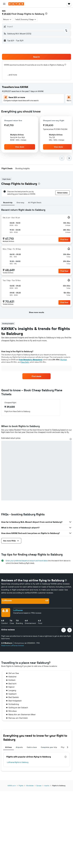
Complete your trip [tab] (49, 747)
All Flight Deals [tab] (35, 203)
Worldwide (30, 786)
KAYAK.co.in (12, 786)
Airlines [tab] (9, 747)
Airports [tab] (19, 747)
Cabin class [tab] (32, 747)
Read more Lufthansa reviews (13, 645)
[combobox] (7, 19)
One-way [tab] (20, 203)
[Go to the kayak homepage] (16, 4)
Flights (21, 786)
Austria (47, 786)
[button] (4, 4)
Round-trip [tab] (8, 203)
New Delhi (25, 362)
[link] (36, 376)
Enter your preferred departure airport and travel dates (27, 561)
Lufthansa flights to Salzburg (18, 762)
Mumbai (63, 360)
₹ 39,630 (6, 14)
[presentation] (46, 14)
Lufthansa (18, 610)
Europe (39, 786)
